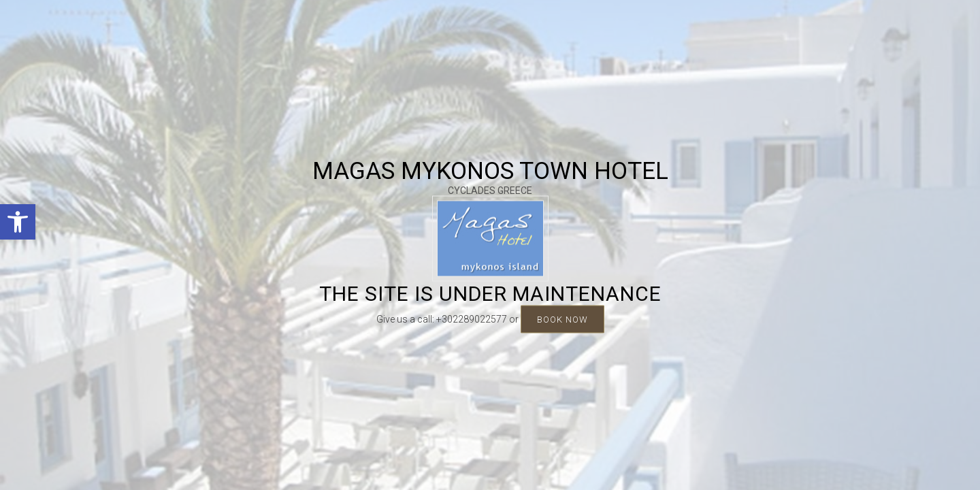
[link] (18, 222)
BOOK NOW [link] (562, 320)
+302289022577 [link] (472, 319)
